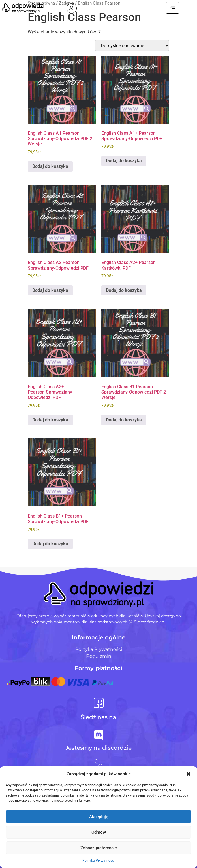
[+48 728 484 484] (98, 763)
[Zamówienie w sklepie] (132, 46)
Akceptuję (99, 817)
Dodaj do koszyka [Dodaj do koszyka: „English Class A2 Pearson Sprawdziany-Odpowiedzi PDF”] (50, 290)
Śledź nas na (98, 717)
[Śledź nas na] (99, 703)
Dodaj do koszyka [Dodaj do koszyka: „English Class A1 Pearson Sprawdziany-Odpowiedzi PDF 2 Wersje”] (50, 166)
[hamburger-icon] (184, 8)
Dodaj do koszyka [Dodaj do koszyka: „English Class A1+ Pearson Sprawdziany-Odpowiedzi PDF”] (124, 161)
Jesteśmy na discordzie (98, 748)
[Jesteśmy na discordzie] (99, 735)
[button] (189, 774)
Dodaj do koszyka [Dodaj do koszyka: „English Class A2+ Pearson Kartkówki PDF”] (124, 290)
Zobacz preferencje (99, 848)
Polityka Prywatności (98, 861)
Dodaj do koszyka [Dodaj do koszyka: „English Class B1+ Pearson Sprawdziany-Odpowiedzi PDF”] (50, 544)
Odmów (99, 832)
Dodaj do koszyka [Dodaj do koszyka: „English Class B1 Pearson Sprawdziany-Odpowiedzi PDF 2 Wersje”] (124, 420)
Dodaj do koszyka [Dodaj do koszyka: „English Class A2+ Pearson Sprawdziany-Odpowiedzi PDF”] (50, 420)
